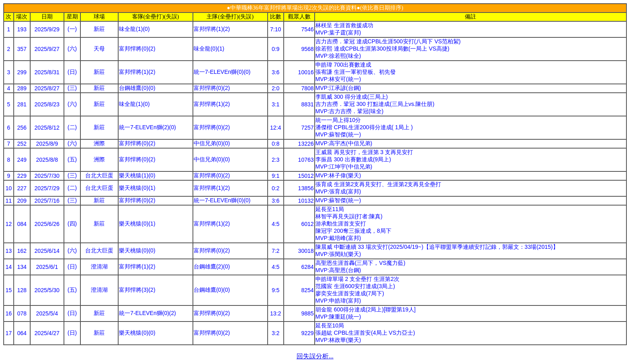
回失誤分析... (315, 356)
